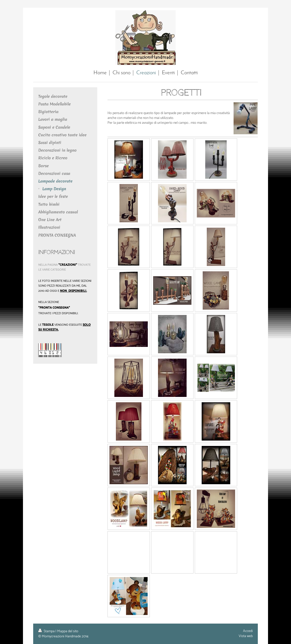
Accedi (248, 631)
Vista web (246, 636)
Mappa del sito (68, 631)
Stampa (47, 631)
